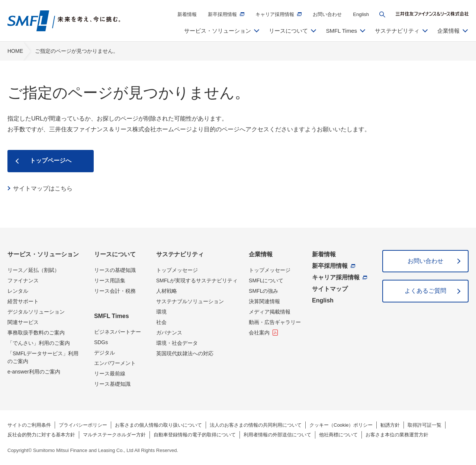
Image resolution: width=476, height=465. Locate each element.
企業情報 (261, 254)
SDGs (101, 342)
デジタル (104, 353)
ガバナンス (169, 333)
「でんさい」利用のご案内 (39, 343)
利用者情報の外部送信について (277, 435)
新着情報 (187, 14)
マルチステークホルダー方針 (114, 435)
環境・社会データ (177, 343)
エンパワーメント (115, 363)
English (361, 14)
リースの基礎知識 (115, 270)
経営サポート (23, 301)
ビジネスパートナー (118, 332)
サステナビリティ (180, 254)
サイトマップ (330, 289)
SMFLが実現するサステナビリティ (197, 280)
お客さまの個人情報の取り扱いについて (158, 425)
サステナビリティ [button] (397, 31)
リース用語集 (110, 280)
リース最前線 (110, 373)
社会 (161, 322)
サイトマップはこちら (43, 188)
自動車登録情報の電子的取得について (195, 435)
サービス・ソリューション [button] (218, 31)
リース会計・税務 (115, 291)
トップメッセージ (177, 270)
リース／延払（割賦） (33, 270)
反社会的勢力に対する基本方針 (41, 435)
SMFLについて (266, 280)
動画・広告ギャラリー (275, 322)
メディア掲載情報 (270, 312)
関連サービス (23, 322)
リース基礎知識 (112, 384)
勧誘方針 (390, 425)
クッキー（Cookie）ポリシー (341, 425)
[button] (382, 15)
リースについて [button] (288, 31)
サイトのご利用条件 (29, 425)
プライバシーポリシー (83, 425)
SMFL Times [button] (341, 31)
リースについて (115, 254)
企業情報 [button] (448, 31)
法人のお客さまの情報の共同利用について (256, 425)
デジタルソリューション (36, 312)
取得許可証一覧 (424, 425)
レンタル (18, 291)
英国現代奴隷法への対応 (185, 353)
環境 (161, 312)
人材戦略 (167, 291)
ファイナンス (23, 280)
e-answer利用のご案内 (34, 372)
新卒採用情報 (222, 14)
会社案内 (259, 333)
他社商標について (338, 435)
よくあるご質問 (425, 291)
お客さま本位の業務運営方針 (397, 435)
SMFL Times (112, 316)
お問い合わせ (327, 14)
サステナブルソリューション (190, 301)
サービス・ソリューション (43, 254)
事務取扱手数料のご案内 (36, 333)
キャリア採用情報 (275, 14)
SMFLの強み (263, 291)
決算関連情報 (264, 301)
